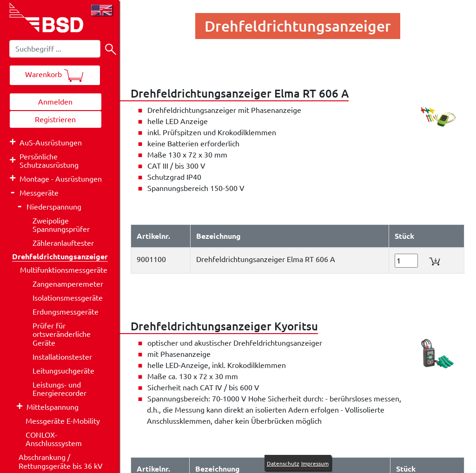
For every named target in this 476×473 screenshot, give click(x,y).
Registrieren (55, 119)
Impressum (315, 463)
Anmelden (55, 102)
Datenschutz (283, 463)
